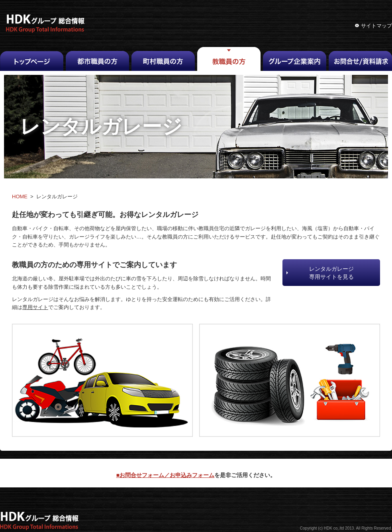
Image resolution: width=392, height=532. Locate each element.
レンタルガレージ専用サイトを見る (331, 273)
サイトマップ (376, 26)
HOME (20, 197)
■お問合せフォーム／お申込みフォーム (165, 475)
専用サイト (35, 307)
